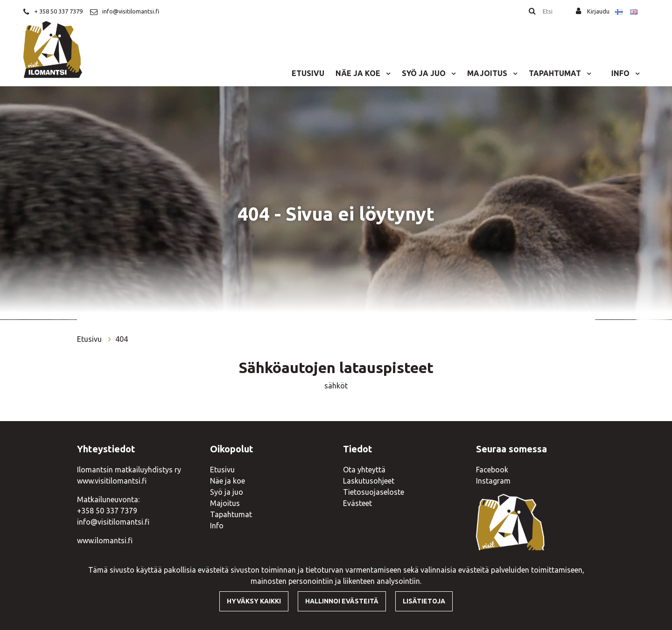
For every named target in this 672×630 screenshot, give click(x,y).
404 (122, 339)
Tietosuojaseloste (374, 492)
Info (621, 73)
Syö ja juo (425, 73)
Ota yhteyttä (364, 470)
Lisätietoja (424, 601)
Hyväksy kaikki (254, 601)
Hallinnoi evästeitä (342, 601)
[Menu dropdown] (386, 73)
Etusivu (308, 73)
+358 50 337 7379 (107, 511)
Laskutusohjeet (369, 481)
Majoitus (488, 73)
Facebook (492, 470)
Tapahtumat (556, 73)
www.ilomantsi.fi (105, 540)
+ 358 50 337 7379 (58, 11)
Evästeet (357, 503)
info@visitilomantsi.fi (131, 11)
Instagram (493, 481)
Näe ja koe (359, 73)
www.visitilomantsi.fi (112, 481)
